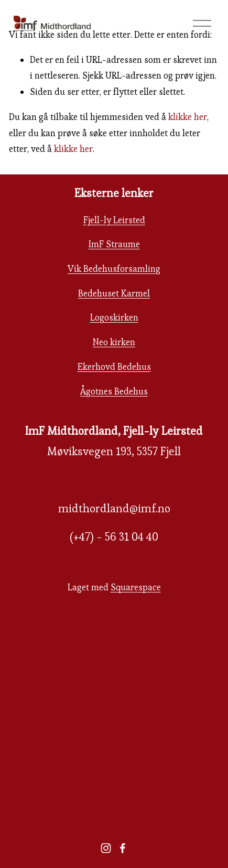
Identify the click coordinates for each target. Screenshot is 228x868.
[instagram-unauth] (106, 848)
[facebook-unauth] (123, 848)
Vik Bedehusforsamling (114, 269)
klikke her (188, 117)
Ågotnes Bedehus (114, 391)
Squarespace (136, 587)
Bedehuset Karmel (114, 293)
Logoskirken (114, 317)
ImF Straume (114, 244)
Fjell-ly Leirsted (114, 220)
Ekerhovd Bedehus (114, 367)
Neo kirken (114, 342)
